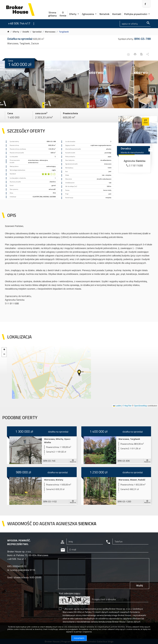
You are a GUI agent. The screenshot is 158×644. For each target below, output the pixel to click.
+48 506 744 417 (19, 23)
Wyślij (140, 585)
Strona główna (52, 14)
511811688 (135, 165)
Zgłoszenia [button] (88, 14)
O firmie (63, 14)
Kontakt (117, 14)
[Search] (135, 24)
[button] (79, 373)
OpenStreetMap (140, 406)
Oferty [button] (73, 14)
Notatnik (104, 14)
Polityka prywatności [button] (136, 14)
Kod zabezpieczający (70, 593)
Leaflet (117, 406)
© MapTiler (127, 406)
